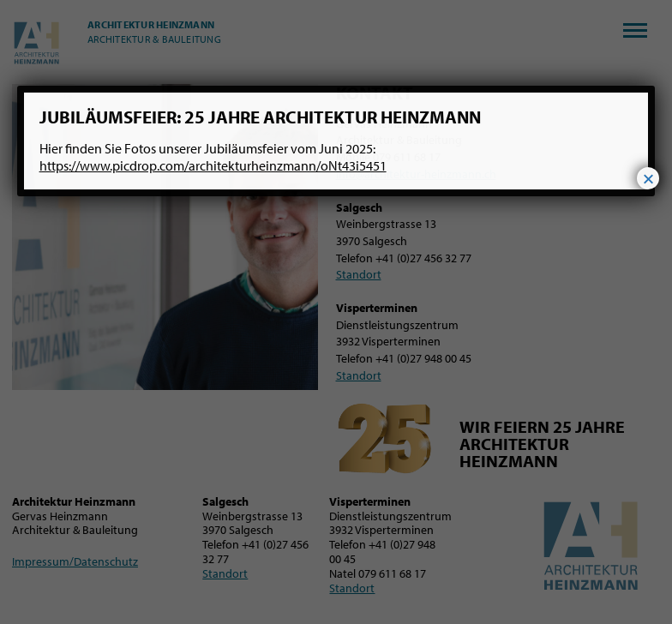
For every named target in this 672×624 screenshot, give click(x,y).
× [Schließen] (648, 178)
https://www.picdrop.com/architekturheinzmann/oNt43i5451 (213, 165)
